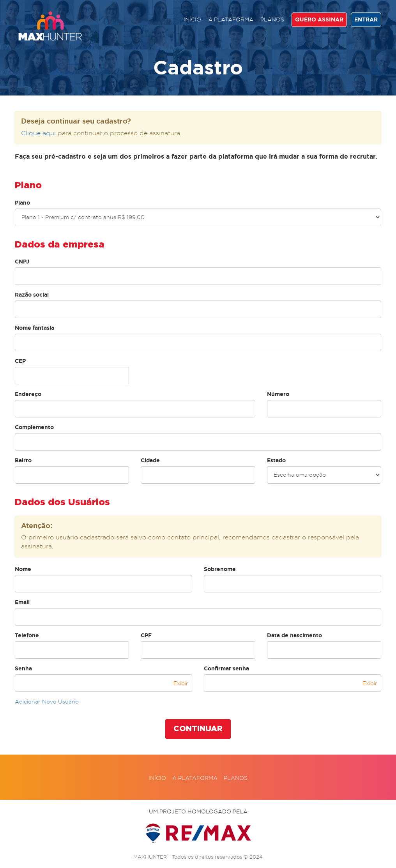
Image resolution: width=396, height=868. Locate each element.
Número (278, 394)
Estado (276, 460)
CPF (146, 635)
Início (192, 19)
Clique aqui (38, 133)
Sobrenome (220, 569)
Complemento (34, 427)
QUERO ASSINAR (319, 19)
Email (22, 602)
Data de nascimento (294, 635)
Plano (22, 203)
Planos (272, 19)
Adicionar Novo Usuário (47, 702)
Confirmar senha (226, 668)
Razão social (32, 295)
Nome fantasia (34, 328)
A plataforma (231, 19)
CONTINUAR (198, 729)
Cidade (150, 460)
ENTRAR (366, 19)
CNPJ (22, 262)
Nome (23, 569)
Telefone (27, 635)
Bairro (23, 460)
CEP (20, 361)
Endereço (28, 394)
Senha (23, 668)
